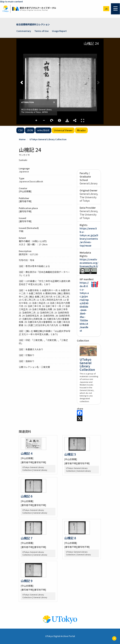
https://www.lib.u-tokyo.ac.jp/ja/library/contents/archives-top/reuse (89, 237)
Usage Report (59, 31)
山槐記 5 (70, 454)
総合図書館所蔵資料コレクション (33, 24)
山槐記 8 (70, 538)
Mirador (81, 130)
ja (106, 9)
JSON (30, 130)
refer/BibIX (43, 130)
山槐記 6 (26, 496)
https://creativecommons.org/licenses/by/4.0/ (89, 263)
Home (22, 139)
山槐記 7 (26, 538)
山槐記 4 (26, 453)
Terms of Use (41, 31)
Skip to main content (11, 2)
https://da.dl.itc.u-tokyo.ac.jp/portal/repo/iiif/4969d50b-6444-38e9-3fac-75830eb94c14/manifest (84, 307)
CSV (20, 130)
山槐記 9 (26, 581)
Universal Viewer (63, 130)
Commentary (24, 31)
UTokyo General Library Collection (48, 139)
